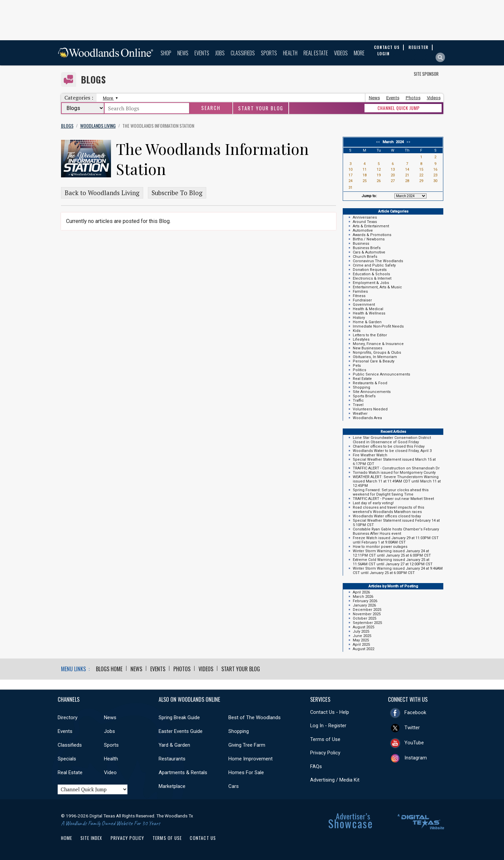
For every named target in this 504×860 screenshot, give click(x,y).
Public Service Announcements (381, 374)
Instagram (416, 758)
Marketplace (172, 786)
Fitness (359, 296)
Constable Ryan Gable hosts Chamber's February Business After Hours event (396, 531)
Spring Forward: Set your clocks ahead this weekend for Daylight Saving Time (391, 492)
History (359, 318)
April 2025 (361, 645)
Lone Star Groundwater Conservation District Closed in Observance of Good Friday (392, 440)
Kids (357, 331)
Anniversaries (365, 217)
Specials (67, 759)
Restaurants (172, 759)
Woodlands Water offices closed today (387, 516)
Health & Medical (368, 309)
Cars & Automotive (369, 252)
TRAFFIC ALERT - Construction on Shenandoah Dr (396, 468)
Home (67, 838)
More (359, 53)
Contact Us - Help (330, 712)
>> (407, 142)
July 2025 (361, 632)
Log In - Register (328, 726)
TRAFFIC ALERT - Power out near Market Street (393, 499)
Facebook (415, 712)
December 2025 (367, 610)
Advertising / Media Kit (335, 780)
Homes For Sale (246, 772)
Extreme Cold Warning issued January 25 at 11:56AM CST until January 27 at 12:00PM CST (393, 562)
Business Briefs (367, 248)
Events (202, 53)
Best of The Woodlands (255, 718)
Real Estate (316, 53)
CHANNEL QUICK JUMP (399, 108)
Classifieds (243, 53)
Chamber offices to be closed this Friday (389, 446)
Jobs (220, 53)
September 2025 (367, 623)
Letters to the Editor (370, 335)
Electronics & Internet (372, 278)
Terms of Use (325, 739)
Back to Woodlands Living (102, 193)
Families (360, 292)
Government (364, 305)
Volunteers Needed (370, 409)
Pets (357, 366)
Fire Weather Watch (370, 455)
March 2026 (363, 597)
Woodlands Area (367, 418)
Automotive (363, 231)
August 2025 (363, 627)
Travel (358, 405)
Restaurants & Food (370, 383)
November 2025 (367, 614)
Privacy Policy (325, 753)
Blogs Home (109, 669)
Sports (269, 53)
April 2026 (361, 592)
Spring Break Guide (179, 718)
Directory (68, 718)
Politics (359, 370)
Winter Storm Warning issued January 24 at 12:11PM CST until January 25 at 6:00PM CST (392, 553)
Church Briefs (365, 257)
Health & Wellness (369, 313)
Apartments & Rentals (183, 772)
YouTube (414, 743)
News (183, 53)
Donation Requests (370, 270)
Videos (341, 53)
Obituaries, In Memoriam (375, 357)
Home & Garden (367, 322)
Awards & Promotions (372, 235)
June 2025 (362, 636)
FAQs (316, 766)
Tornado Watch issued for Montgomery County (394, 473)
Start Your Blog (261, 108)
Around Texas (365, 222)
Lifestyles (361, 339)
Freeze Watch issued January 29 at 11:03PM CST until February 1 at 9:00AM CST (396, 540)
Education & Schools (371, 274)
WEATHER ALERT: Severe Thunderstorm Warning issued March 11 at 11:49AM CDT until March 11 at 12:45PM (397, 481)
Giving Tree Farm (247, 745)
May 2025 (361, 640)
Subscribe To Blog (177, 193)
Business (361, 244)
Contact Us (203, 838)
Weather (360, 414)
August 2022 (363, 649)
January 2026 (364, 605)
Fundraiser (362, 300)
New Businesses (368, 348)
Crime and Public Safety (374, 265)
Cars (234, 786)
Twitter (412, 728)
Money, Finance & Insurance (378, 344)
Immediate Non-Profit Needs (378, 326)
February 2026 (365, 601)
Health (290, 53)
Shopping (361, 387)
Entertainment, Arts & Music (377, 287)
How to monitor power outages (380, 547)
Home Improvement (250, 759)
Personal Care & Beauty (374, 361)
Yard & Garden (174, 745)
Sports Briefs (364, 396)
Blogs (93, 80)
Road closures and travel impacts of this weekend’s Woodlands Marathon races (388, 510)
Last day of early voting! (373, 503)
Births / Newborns (369, 239)
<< (379, 142)
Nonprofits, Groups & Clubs (377, 353)
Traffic (358, 400)
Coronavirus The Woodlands (378, 261)
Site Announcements (372, 392)
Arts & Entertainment (371, 226)
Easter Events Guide (181, 731)
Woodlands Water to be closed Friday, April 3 (392, 451)
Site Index (92, 838)
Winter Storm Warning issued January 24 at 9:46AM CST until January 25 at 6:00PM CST (398, 571)
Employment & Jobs (371, 283)
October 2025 (365, 618)
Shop (166, 53)
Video (110, 772)
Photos (413, 98)
